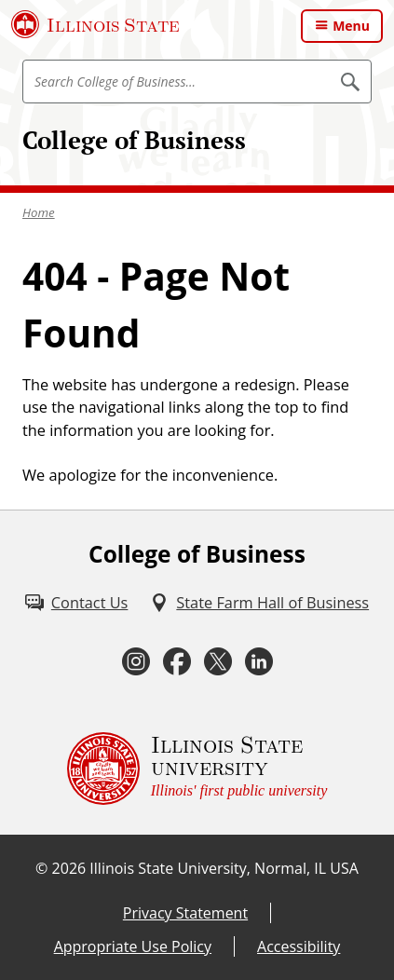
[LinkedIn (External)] (259, 662)
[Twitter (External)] (218, 662)
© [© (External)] (41, 868)
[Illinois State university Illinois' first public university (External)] (197, 769)
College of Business (134, 140)
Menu (351, 26)
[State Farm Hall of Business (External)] (259, 603)
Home (39, 212)
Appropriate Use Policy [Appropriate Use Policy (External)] (133, 946)
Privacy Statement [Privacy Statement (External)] (185, 913)
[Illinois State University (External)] (95, 24)
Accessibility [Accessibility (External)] (299, 946)
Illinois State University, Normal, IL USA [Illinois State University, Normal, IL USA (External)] (224, 868)
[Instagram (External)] (136, 662)
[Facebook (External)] (177, 662)
